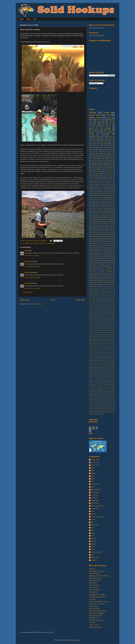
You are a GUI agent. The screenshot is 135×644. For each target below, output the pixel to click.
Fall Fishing (105, 142)
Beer (90, 171)
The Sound (102, 392)
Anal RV (98, 290)
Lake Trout (103, 160)
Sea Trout (112, 266)
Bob (112, 295)
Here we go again (109, 332)
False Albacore (98, 171)
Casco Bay (106, 303)
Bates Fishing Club (95, 573)
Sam (92, 530)
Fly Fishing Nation (94, 585)
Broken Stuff (101, 299)
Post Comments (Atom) (35, 304)
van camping (94, 414)
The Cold (102, 277)
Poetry (104, 203)
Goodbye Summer (99, 253)
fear (110, 283)
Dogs (112, 197)
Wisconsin (104, 401)
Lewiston (100, 344)
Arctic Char (110, 290)
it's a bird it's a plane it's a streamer (100, 208)
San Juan (99, 375)
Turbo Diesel (108, 395)
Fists (97, 323)
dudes (113, 234)
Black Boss (110, 294)
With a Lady (93, 159)
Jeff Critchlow (95, 503)
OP (109, 360)
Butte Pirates (92, 301)
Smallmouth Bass (101, 190)
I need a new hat (109, 334)
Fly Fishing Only (94, 587)
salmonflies (100, 238)
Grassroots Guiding (95, 590)
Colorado (95, 142)
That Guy (98, 384)
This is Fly (92, 623)
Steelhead (101, 122)
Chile (106, 305)
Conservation (105, 214)
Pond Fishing (111, 203)
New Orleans (107, 357)
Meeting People (93, 351)
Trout (99, 279)
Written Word (109, 403)
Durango (113, 314)
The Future (92, 388)
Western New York (94, 281)
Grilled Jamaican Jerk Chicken (102, 329)
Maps (107, 347)
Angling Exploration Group (97, 571)
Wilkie (112, 399)
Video (107, 113)
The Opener (112, 390)
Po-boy (92, 366)
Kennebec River (109, 201)
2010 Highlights (111, 286)
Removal (106, 369)
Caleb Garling (112, 301)
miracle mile (110, 408)
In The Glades (100, 338)
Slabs (96, 381)
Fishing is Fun (93, 251)
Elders (100, 316)
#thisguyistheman (110, 238)
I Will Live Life (93, 592)
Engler (106, 316)
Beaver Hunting (101, 196)
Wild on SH (104, 281)
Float (98, 199)
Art (95, 292)
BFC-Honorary (94, 130)
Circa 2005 (112, 305)
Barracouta (92, 294)
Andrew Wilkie (95, 460)
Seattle (93, 268)
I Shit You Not (98, 201)
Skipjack (91, 381)
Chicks (97, 214)
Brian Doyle (110, 297)
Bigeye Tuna (111, 153)
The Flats (111, 386)
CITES (99, 301)
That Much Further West (96, 620)
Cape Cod (100, 166)
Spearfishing (92, 273)
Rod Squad (98, 266)
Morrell (93, 519)
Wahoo (91, 175)
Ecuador (93, 316)
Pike (93, 264)
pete (92, 555)
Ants (104, 290)
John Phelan (95, 509)
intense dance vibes (100, 284)
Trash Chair (93, 395)
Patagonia (111, 362)
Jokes (91, 222)
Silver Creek (110, 379)
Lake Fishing (109, 222)
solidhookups (95, 557)
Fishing (92, 113)
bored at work (105, 405)
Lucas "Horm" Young (97, 517)
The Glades (99, 388)
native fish (91, 410)
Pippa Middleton (111, 364)
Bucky (93, 476)
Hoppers (91, 334)
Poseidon (110, 168)
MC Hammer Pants (94, 203)
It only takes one (98, 340)
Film (96, 320)
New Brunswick (106, 355)
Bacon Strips (102, 242)
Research (113, 369)
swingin (93, 286)
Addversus (92, 569)
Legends (91, 223)
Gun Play (103, 255)
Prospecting (110, 368)
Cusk (95, 308)
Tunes (91, 207)
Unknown (94, 538)
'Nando (93, 547)
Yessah (101, 164)
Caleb (93, 479)
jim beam (99, 408)
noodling (98, 410)
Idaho (113, 159)
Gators (91, 327)
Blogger (78, 640)
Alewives (110, 288)
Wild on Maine (106, 234)
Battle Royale (100, 179)
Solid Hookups (51, 243)
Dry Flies (111, 216)
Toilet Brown (101, 393)
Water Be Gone (107, 397)
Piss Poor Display (101, 188)
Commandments (102, 307)
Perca (95, 364)
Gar (110, 251)
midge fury (110, 236)
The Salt (112, 122)
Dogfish (113, 312)
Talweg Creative (93, 277)
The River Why (94, 392)
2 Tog (104, 286)
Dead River (108, 308)
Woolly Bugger (93, 403)
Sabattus (93, 375)
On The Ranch (103, 186)
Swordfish (94, 164)
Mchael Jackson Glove (96, 349)
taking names (108, 149)
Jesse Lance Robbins (97, 506)
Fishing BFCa (100, 249)
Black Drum (92, 295)
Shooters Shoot (99, 379)
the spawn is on (105, 192)
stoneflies (113, 412)
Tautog (113, 382)
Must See (103, 260)
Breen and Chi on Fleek (32, 243)
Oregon (100, 262)
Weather (97, 207)
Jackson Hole (93, 258)
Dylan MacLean (96, 490)
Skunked (91, 190)
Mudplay (91, 355)
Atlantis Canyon (109, 240)
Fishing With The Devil (102, 321)
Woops (101, 403)
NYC (97, 355)
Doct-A (93, 487)
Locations (99, 223)
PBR (105, 262)
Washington (106, 134)
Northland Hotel (102, 360)
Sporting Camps (111, 381)
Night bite (110, 260)
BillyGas (93, 473)
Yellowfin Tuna (94, 136)
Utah (114, 395)
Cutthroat (100, 308)
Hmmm (110, 138)
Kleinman (94, 514)
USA (104, 279)
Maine (102, 140)
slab (107, 412)
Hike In (102, 220)
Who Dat (106, 399)
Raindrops (100, 369)
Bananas (113, 210)
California (93, 303)
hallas (93, 549)
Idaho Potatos (92, 336)
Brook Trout (95, 115)
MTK (90, 347)
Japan (112, 340)
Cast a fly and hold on (106, 181)
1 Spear (99, 286)
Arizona (91, 292)
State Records (102, 273)
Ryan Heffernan (102, 205)
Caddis (104, 301)
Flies (104, 132)
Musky (108, 225)
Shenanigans (109, 268)
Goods (108, 253)
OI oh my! (106, 227)
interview (93, 408)
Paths (90, 364)
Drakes (107, 314)
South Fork (92, 271)
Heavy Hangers (99, 332)
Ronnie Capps (99, 371)
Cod (104, 247)
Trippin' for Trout (94, 625)
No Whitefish (100, 358)
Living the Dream (109, 344)
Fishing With (110, 249)
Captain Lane (111, 196)
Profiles (107, 264)
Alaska (113, 192)
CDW (112, 212)
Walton (99, 397)
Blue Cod (100, 295)
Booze (103, 124)
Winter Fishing (97, 283)
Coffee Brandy (111, 166)
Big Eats (92, 166)
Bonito (91, 297)
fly (105, 407)
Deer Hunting (97, 310)
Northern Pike (93, 140)
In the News (105, 257)
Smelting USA (93, 270)
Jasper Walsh (95, 500)
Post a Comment (28, 292)
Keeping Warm (99, 222)
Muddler (111, 353)
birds (98, 405)
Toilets (108, 393)
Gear (90, 201)
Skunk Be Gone (110, 162)
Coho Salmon (103, 185)
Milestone (91, 353)
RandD (106, 229)
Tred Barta (100, 395)
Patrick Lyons (95, 525)
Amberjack (91, 290)
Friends (103, 325)
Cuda (90, 308)
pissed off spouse (93, 412)
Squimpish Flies (94, 618)
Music (98, 144)
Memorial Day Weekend (106, 351)
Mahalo (101, 258)
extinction (93, 236)
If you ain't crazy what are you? (105, 336)
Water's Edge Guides (95, 627)
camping (96, 407)
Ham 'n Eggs (97, 331)
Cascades (98, 246)
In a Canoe (97, 257)
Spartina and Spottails (95, 616)
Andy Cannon (95, 462)
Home (22, 19)
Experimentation (104, 159)
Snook (101, 270)
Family (91, 320)
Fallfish (111, 318)
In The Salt (108, 338)
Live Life (111, 185)
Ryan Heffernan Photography (98, 611)
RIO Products (92, 369)
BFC (99, 292)
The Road (92, 279)
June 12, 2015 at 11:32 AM (32, 266)
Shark (100, 268)
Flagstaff (103, 323)
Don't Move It (94, 314)
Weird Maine (99, 175)
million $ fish (111, 284)
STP (114, 373)
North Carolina (109, 358)
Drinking (103, 216)
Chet (92, 481)
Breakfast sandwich (102, 212)
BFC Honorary (93, 151)
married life (102, 236)
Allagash (93, 240)
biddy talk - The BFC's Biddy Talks (99, 576)
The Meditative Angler (102, 390)
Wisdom (111, 401)
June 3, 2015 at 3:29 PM (32, 256)
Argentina (100, 240)
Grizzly (96, 255)
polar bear (102, 412)
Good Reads (98, 327)
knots (104, 408)
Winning (109, 146)
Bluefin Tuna (94, 132)
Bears (93, 196)
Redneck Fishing (101, 157)
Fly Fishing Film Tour (107, 199)
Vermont (111, 279)
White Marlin (109, 175)
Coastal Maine (93, 185)
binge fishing (104, 207)
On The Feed (93, 262)
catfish (101, 407)
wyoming (92, 170)
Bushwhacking (93, 181)
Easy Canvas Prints (95, 580)
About (28, 19)
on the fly (96, 210)
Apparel (93, 194)
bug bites (112, 207)
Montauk (98, 353)
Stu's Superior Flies (107, 231)
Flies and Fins (93, 583)
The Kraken (92, 390)
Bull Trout (104, 244)
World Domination (94, 192)
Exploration (100, 318)
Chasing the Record (98, 305)
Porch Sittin (107, 366)
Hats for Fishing (105, 331)
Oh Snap (101, 120)
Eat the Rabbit (93, 218)
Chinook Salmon (93, 183)
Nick (92, 522)
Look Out (101, 345)
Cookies (111, 307)
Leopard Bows (92, 344)
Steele (109, 118)
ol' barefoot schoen (97, 552)
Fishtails (91, 323)
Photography (108, 144)
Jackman (106, 340)
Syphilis (108, 382)
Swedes (102, 382)
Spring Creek (95, 231)
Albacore (103, 288)
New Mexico (99, 357)
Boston (93, 212)
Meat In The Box (109, 349)
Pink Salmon (102, 364)
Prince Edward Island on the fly (98, 368)
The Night (110, 233)
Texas (92, 384)
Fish (108, 115)
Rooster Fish (107, 371)
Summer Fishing (109, 173)
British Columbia (93, 299)
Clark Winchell (29, 261)
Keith (26, 250)
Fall (106, 318)
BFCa (91, 120)
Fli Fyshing (92, 199)
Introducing (110, 220)
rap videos (92, 238)
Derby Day (104, 310)
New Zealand (99, 153)
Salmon (111, 205)
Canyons (92, 147)
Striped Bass (111, 140)
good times (107, 177)
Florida (94, 155)
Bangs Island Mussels (108, 292)
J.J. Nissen (94, 498)
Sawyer (93, 533)
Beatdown (110, 170)
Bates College (101, 170)
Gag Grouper (110, 325)
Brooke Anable (93, 244)
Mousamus (92, 186)
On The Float (102, 147)
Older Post (80, 300)
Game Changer (93, 220)
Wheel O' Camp (98, 399)
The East (102, 233)
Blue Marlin (109, 179)
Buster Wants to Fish (95, 578)
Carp (90, 214)
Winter (98, 149)
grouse (109, 407)
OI (104, 136)
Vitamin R (93, 397)
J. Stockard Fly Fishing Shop (97, 597)
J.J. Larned (94, 495)
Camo (99, 303)
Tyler (92, 536)
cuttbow (105, 283)
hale (114, 407)
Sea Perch (112, 375)
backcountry (92, 177)
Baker (93, 468)
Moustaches (105, 353)
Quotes (92, 128)
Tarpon (111, 157)
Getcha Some (103, 155)
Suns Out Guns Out (103, 275)
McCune (113, 347)
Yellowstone (92, 405)
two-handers (104, 210)
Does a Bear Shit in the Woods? (99, 197)
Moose (97, 260)
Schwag (111, 188)
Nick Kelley (99, 227)
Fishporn (111, 321)
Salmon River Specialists (96, 613)
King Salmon (98, 173)
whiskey (100, 414)
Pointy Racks (99, 366)
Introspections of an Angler (97, 594)
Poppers (99, 264)
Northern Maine (93, 360)
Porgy (114, 366)
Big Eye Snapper (101, 294)
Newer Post (25, 300)
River (92, 371)
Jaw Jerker (92, 599)
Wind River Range (94, 401)
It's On (94, 160)
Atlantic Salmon (111, 194)
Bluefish (107, 295)
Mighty (91, 260)
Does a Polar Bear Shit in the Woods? (100, 312)
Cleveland (93, 307)
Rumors (104, 373)
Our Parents (104, 362)
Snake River (102, 381)
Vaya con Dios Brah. (94, 234)
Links (94, 124)
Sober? (91, 146)
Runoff (109, 373)
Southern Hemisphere (106, 271)
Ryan (93, 528)
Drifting (97, 216)
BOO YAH (108, 130)
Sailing (105, 266)
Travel (111, 190)
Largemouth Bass (101, 342)
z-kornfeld (94, 560)
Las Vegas (43, 243)
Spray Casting (94, 382)
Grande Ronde (106, 327)
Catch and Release (108, 246)
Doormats (101, 314)
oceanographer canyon (108, 410)
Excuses (110, 247)
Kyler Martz (92, 342)
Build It (112, 299)
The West (100, 146)
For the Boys (103, 251)
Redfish (93, 205)
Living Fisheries (94, 606)
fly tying (100, 177)
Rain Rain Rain (98, 229)
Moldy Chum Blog (94, 609)
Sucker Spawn (93, 233)
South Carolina (109, 270)
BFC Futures (92, 242)
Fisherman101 (95, 492)
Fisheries (91, 249)
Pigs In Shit (112, 262)
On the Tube (96, 362)
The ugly (109, 392)
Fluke (109, 323)
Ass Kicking (101, 194)
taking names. (100, 138)
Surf (112, 275)
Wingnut (93, 544)
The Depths (110, 277)
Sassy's (106, 375)
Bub (107, 299)
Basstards (110, 242)
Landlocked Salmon (104, 126)
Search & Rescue (105, 377)
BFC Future (109, 164)
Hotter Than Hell (99, 334)
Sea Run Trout (94, 377)
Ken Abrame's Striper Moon (97, 604)
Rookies (113, 229)
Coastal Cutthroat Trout (107, 183)
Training (113, 393)
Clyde (98, 247)
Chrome (91, 247)
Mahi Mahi (105, 151)
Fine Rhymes (103, 320)
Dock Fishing (112, 310)
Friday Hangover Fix (98, 168)
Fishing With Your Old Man (106, 218)
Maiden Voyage (109, 258)
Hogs (109, 255)
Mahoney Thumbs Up (99, 347)
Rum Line (97, 373)
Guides (91, 173)
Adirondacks (94, 288)
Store (35, 19)
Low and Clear (110, 345)
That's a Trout (103, 386)
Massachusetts (100, 225)
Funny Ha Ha (109, 171)
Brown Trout (95, 118)
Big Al (93, 471)
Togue (95, 393)
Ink (112, 257)
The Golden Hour (109, 388)
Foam (97, 325)
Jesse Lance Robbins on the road (99, 602)
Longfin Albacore (93, 345)
